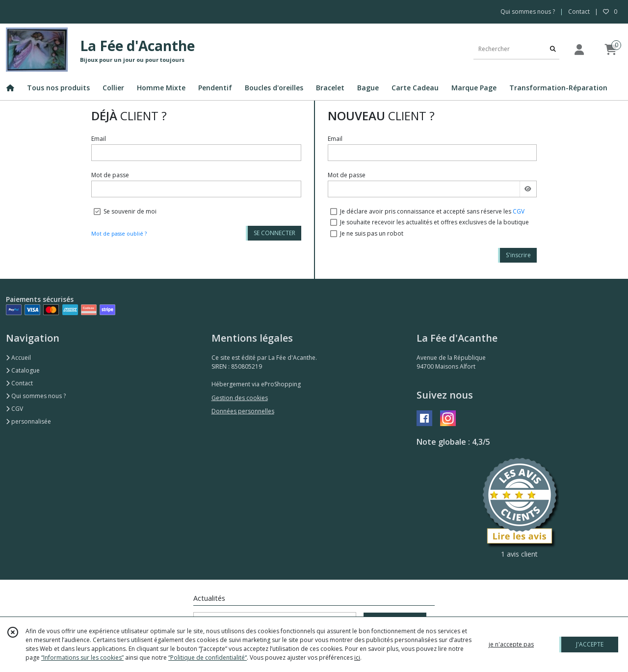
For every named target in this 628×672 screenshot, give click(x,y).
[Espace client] (579, 49)
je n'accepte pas (511, 644)
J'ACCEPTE (590, 644)
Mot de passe (110, 175)
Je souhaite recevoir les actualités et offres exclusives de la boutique (434, 222)
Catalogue (23, 370)
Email (99, 139)
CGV (519, 211)
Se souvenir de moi (130, 211)
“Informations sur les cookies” (82, 658)
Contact (579, 12)
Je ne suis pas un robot (372, 233)
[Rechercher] (553, 49)
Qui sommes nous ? (36, 396)
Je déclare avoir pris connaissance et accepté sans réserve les (432, 211)
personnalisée (28, 421)
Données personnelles (243, 411)
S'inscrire (518, 255)
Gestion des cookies (240, 398)
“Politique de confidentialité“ (208, 658)
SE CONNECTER (275, 233)
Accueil (18, 358)
